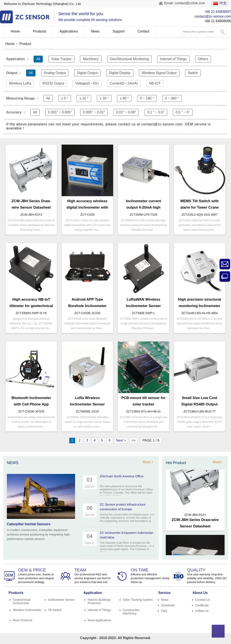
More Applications (100, 620)
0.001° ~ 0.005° (60, 112)
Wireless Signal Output (159, 73)
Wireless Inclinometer (27, 610)
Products (40, 31)
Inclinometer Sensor (61, 600)
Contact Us (203, 600)
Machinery (91, 59)
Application (93, 593)
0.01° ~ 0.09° (126, 112)
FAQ (164, 611)
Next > (121, 440)
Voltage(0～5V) (87, 83)
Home (15, 31)
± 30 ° (104, 98)
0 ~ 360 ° (172, 98)
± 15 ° (84, 98)
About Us (200, 593)
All (38, 59)
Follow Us (202, 611)
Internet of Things (173, 59)
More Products (23, 620)
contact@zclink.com (190, 3)
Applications (69, 31)
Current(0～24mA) (124, 83)
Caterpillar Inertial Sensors (29, 524)
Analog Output (55, 73)
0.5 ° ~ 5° (183, 112)
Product (25, 44)
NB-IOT (155, 83)
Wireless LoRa (20, 83)
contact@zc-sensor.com (213, 16)
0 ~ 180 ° (147, 98)
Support (118, 31)
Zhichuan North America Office (122, 476)
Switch (193, 73)
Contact (143, 31)
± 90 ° (124, 98)
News (95, 31)
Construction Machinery (131, 612)
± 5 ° (65, 98)
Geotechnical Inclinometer (22, 601)
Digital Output (87, 73)
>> (134, 440)
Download (168, 605)
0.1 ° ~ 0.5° (156, 112)
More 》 (149, 462)
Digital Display (120, 73)
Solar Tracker (61, 59)
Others (203, 59)
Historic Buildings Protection (99, 601)
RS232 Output (53, 83)
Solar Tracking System (138, 600)
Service (164, 593)
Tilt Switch (55, 610)
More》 (218, 462)
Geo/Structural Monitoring (129, 59)
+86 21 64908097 (218, 12)
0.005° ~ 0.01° (94, 112)
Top (218, 631)
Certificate (202, 605)
